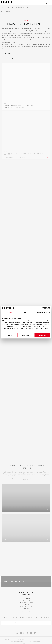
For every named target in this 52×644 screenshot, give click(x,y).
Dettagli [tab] (26, 313)
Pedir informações (26, 58)
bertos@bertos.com (26, 608)
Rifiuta (10, 335)
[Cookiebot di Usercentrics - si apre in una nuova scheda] (43, 308)
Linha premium (11, 7)
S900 (17, 7)
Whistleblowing (37, 641)
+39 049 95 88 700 (26, 604)
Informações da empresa (40, 640)
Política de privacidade (17, 641)
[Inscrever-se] (48, 623)
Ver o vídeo (26, 54)
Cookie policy (28, 641)
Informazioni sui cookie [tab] (43, 313)
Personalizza (26, 335)
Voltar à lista (6, 11)
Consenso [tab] (9, 313)
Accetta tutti (42, 335)
